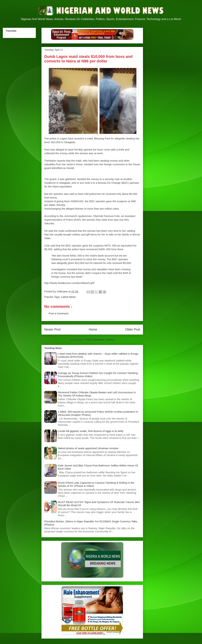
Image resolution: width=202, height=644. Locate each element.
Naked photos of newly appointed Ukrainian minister (88, 448)
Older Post (133, 329)
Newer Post (52, 329)
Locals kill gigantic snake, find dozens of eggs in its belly (91, 431)
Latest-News (68, 297)
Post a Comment (58, 313)
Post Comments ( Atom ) (100, 340)
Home (93, 329)
